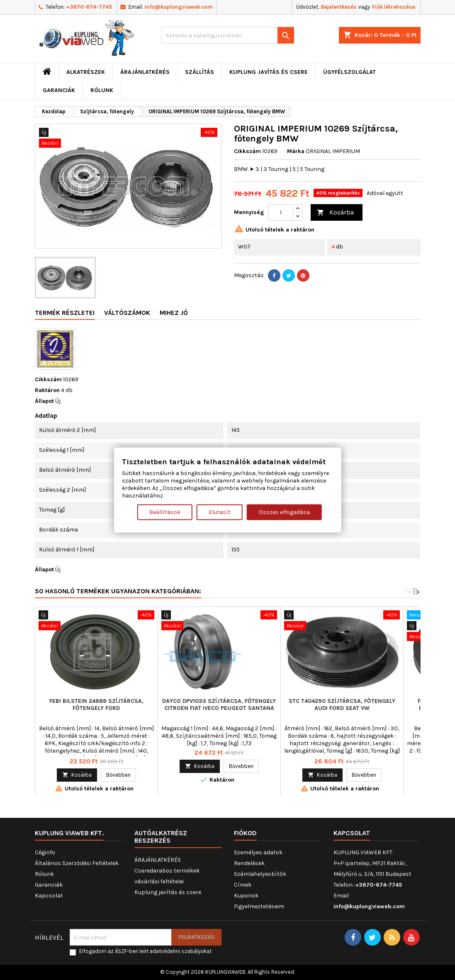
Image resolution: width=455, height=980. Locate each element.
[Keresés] (228, 35)
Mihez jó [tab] (174, 313)
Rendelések (249, 863)
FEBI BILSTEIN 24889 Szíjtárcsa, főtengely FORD (96, 705)
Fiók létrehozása (394, 7)
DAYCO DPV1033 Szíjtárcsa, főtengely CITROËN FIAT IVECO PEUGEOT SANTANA (219, 705)
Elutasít (220, 512)
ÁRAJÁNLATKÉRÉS (145, 72)
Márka (296, 151)
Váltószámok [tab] (127, 313)
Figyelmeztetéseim (259, 906)
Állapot (44, 401)
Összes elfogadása (284, 512)
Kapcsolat (49, 896)
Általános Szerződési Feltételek (77, 863)
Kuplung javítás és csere (269, 72)
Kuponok (246, 896)
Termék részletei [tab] (65, 313)
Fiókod (245, 833)
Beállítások (165, 512)
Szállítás (200, 72)
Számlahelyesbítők (260, 874)
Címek (243, 885)
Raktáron (47, 390)
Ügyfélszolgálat (349, 72)
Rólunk (102, 90)
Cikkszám (247, 151)
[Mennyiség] (281, 212)
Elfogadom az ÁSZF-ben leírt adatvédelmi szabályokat (145, 951)
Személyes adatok (258, 852)
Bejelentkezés (339, 7)
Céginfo (45, 852)
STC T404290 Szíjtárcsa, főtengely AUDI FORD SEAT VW (342, 705)
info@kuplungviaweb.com (179, 7)
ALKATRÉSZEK (86, 72)
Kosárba (335, 213)
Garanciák (59, 90)
